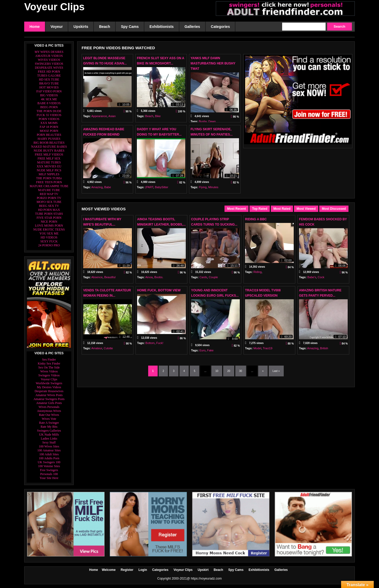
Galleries (281, 570)
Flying (203, 189)
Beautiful (110, 279)
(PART (149, 189)
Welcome (109, 570)
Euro (203, 350)
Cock (321, 279)
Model (257, 350)
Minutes (213, 189)
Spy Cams (236, 570)
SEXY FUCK (49, 241)
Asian (112, 118)
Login (143, 570)
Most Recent (236, 209)
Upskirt (203, 570)
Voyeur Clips (54, 7)
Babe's (312, 279)
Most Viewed (306, 209)
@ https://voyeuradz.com (204, 579)
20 (229, 371)
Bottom (150, 345)
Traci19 (268, 350)
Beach (149, 118)
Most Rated (282, 209)
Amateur (97, 350)
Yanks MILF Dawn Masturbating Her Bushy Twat (213, 63)
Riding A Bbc (256, 219)
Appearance (99, 118)
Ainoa (149, 279)
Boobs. (159, 279)
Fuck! (160, 345)
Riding (258, 274)
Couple (213, 279)
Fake (210, 350)
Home (94, 570)
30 (241, 371)
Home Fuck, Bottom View (159, 290)
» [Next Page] (263, 371)
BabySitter (161, 189)
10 (217, 371)
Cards (203, 279)
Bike (158, 118)
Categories (160, 570)
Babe (108, 189)
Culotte (108, 350)
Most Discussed (334, 209)
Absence (97, 279)
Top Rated (260, 209)
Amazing (97, 189)
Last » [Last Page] (276, 371)
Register (127, 570)
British (324, 350)
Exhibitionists (259, 570)
